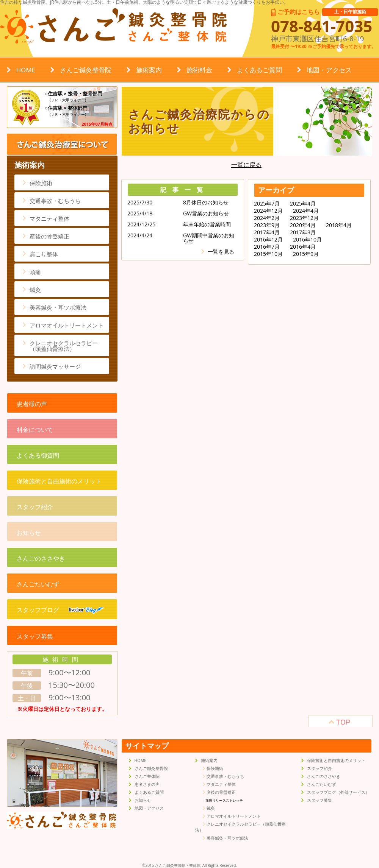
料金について (35, 430)
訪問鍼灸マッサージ (55, 366)
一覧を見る (221, 252)
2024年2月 (267, 218)
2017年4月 (267, 232)
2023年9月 (267, 225)
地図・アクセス (329, 70)
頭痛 (35, 272)
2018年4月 (339, 225)
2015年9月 (306, 254)
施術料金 (199, 70)
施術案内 (149, 70)
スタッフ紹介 (35, 507)
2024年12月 (268, 211)
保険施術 (41, 183)
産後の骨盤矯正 (49, 236)
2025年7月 (267, 204)
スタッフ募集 (35, 636)
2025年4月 (303, 204)
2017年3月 (303, 232)
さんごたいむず (38, 584)
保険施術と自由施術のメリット (59, 481)
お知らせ (29, 533)
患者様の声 (32, 404)
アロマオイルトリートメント (67, 325)
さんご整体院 (147, 776)
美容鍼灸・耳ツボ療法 (58, 307)
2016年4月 (303, 247)
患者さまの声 (147, 784)
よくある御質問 (38, 455)
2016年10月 (307, 240)
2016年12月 (268, 240)
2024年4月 (306, 211)
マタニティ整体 (49, 218)
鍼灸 (35, 290)
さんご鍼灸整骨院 (86, 70)
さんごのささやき (41, 558)
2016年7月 (267, 247)
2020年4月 (303, 225)
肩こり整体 (44, 254)
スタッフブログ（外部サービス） (338, 792)
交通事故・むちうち (55, 201)
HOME (26, 70)
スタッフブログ (60, 610)
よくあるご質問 (259, 70)
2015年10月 (268, 254)
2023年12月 (304, 218)
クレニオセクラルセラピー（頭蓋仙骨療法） (64, 346)
